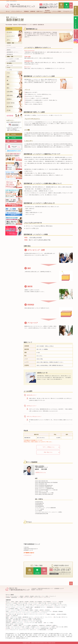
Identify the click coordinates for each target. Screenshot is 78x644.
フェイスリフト (49, 606)
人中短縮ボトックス (35, 627)
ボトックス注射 (29, 605)
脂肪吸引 (8, 50)
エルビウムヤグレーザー (47, 612)
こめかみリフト (57, 606)
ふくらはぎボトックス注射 (12, 59)
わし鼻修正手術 (14, 616)
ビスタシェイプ (37, 605)
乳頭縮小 (37, 610)
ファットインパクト (11, 48)
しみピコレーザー (14, 612)
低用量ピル (55, 626)
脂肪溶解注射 (9, 54)
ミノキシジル (32, 621)
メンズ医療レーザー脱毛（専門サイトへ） (35, 618)
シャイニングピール (43, 613)
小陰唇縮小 (15, 626)
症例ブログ (40, 11)
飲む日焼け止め (53, 628)
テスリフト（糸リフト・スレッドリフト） (26, 606)
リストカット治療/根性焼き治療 (42, 628)
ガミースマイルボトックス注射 (18, 627)
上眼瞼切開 (61, 602)
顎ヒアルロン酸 (57, 617)
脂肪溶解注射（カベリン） (12, 52)
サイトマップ (47, 597)
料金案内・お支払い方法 (35, 596)
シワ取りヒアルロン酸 (20, 605)
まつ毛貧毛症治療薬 (42, 630)
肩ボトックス (9, 65)
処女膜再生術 (35, 626)
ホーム (8, 11)
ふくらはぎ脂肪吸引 (11, 61)
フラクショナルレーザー (11, 606)
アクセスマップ (67, 11)
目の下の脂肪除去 (47, 602)
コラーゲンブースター (33, 603)
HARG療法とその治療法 (27, 620)
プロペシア (20, 621)
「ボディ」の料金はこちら (48, 447)
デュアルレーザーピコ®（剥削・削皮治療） (34, 623)
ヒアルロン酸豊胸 (25, 610)
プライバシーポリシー (38, 597)
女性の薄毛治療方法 (37, 620)
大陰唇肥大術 (42, 626)
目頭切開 (27, 602)
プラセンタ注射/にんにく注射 (28, 628)
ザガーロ (26, 621)
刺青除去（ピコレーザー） (18, 623)
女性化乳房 (47, 610)
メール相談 (20, 597)
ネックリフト (64, 606)
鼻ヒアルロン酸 (13, 614)
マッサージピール (26, 613)
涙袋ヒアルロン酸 (42, 603)
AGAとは (15, 621)
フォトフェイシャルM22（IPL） (33, 612)
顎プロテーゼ (65, 617)
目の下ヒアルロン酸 (23, 603)
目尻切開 (32, 602)
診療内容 (33, 11)
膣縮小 (20, 626)
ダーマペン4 (18, 613)
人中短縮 (27, 627)
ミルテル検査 (50, 630)
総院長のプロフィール (41, 472)
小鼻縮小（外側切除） (51, 614)
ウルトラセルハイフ (45, 605)
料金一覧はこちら (48, 452)
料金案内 (47, 11)
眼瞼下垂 (21, 602)
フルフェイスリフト (41, 606)
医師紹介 (27, 11)
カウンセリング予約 (28, 597)
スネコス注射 (54, 605)
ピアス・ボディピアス (16, 628)
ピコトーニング (22, 612)
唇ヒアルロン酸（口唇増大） (62, 627)
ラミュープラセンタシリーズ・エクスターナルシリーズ (18, 630)
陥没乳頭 (42, 610)
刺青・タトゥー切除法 (49, 623)
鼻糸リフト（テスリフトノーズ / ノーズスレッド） (35, 614)
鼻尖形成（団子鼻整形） (62, 614)
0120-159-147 (39, 590)
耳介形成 (8, 628)
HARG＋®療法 (39, 621)
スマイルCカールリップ (45, 627)
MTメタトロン (33, 630)
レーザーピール (34, 613)
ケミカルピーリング (10, 613)
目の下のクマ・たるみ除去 (12, 603)
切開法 (17, 602)
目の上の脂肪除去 (39, 602)
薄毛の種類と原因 (17, 620)
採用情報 (8, 597)
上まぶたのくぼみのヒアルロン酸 (54, 603)
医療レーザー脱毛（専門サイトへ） (18, 618)
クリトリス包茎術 (27, 626)
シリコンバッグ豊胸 (15, 610)
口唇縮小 (53, 627)
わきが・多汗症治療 (19, 624)
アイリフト (55, 602)
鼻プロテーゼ (20, 614)
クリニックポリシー (17, 11)
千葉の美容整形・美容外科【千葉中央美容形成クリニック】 (19, 25)
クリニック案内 (57, 11)
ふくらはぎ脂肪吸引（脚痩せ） (13, 609)
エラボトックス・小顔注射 (16, 617)
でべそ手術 (9, 70)
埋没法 (13, 602)
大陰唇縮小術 (49, 626)
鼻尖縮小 (8, 616)
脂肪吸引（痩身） (30, 607)
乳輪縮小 (32, 610)
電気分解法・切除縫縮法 (58, 612)
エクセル (8, 45)
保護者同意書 (14, 597)
